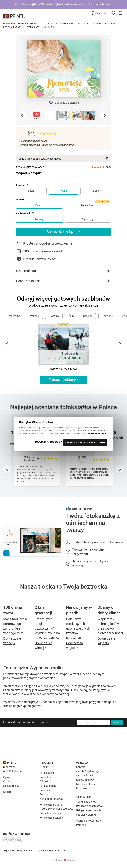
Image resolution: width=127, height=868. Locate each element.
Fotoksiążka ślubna (51, 805)
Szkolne (88, 316)
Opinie (7, 777)
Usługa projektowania (89, 810)
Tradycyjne (14, 316)
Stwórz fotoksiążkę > (63, 232)
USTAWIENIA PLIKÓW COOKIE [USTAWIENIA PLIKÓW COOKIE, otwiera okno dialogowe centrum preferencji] (48, 442)
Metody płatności (86, 784)
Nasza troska (11, 786)
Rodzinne (107, 316)
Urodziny (54, 316)
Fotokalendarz (13, 27)
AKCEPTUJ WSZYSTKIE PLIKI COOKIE (85, 442)
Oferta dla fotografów (89, 821)
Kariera (7, 792)
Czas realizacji (85, 776)
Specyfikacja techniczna (53, 850)
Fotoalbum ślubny (50, 813)
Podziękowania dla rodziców (56, 809)
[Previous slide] (23, 115)
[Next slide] (104, 115)
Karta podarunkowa (51, 799)
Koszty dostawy (85, 780)
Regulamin (9, 850)
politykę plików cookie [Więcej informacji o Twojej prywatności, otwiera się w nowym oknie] (97, 433)
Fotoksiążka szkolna (52, 818)
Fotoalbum (67, 24)
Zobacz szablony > (64, 380)
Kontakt (81, 767)
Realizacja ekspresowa (89, 806)
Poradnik (81, 825)
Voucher (49, 27)
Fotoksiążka (50, 24)
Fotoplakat (94, 24)
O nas (7, 782)
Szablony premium (87, 815)
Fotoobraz (110, 24)
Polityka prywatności (27, 850)
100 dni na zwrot (86, 802)
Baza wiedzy (83, 788)
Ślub (71, 316)
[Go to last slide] (7, 344)
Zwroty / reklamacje (88, 771)
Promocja (9, 24)
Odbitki (80, 24)
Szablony (33, 27)
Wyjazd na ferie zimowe (63, 369)
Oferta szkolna (28, 24)
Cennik (44, 767)
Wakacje (39, 167)
